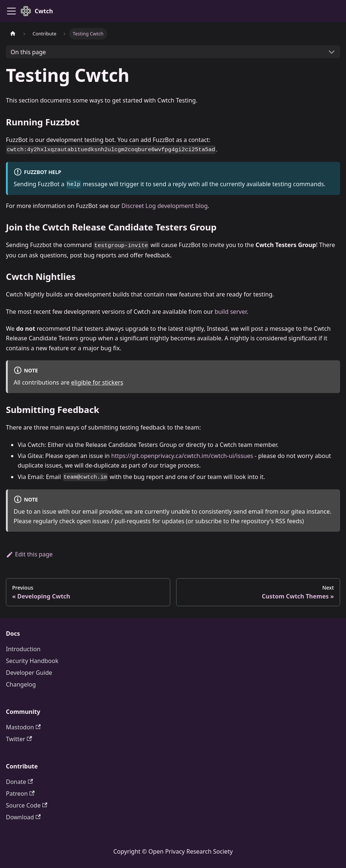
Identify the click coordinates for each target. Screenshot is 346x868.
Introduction (23, 649)
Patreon (20, 794)
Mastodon (23, 727)
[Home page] (13, 34)
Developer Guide (29, 673)
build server (230, 312)
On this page (28, 52)
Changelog (21, 684)
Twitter (19, 739)
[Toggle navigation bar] (11, 11)
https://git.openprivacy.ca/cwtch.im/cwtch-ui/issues (182, 456)
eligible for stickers (97, 382)
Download (23, 817)
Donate (19, 782)
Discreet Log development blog (164, 206)
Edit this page (29, 554)
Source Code (27, 805)
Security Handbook (32, 661)
